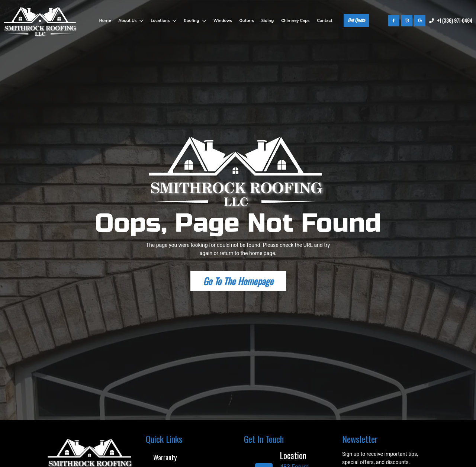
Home (105, 21)
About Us (128, 21)
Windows (223, 21)
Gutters (247, 21)
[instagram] (407, 20)
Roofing (192, 21)
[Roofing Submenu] (204, 21)
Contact (324, 21)
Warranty (165, 457)
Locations (160, 21)
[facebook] (393, 20)
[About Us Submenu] (141, 21)
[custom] (420, 20)
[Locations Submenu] (174, 21)
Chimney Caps (295, 21)
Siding (268, 21)
